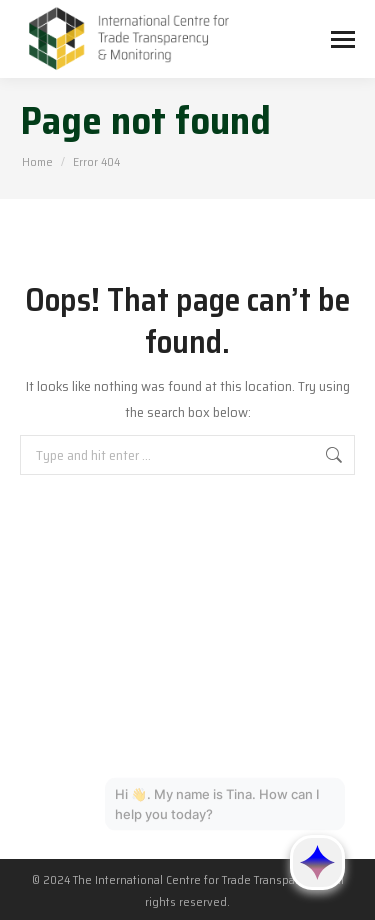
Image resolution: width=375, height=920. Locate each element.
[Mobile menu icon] (343, 39)
